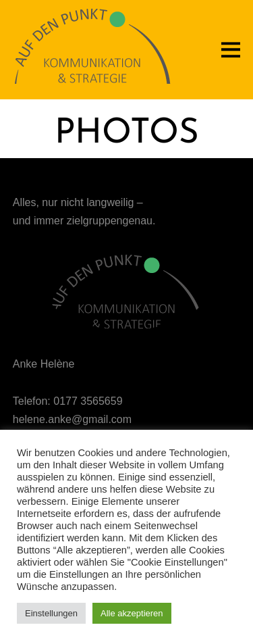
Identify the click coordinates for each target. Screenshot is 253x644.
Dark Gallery (127, 173)
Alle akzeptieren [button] (132, 613)
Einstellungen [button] (51, 613)
